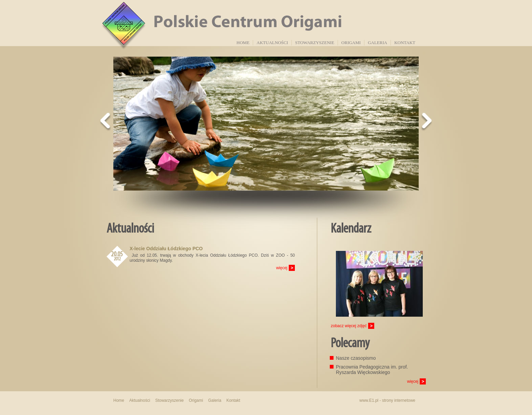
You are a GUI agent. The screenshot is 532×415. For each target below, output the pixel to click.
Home (243, 43)
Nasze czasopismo (356, 358)
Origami (351, 43)
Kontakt (405, 43)
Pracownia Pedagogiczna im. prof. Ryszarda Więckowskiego (372, 370)
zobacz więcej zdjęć (349, 326)
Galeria (377, 43)
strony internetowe (399, 400)
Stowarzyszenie (315, 43)
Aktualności (272, 43)
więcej (282, 268)
